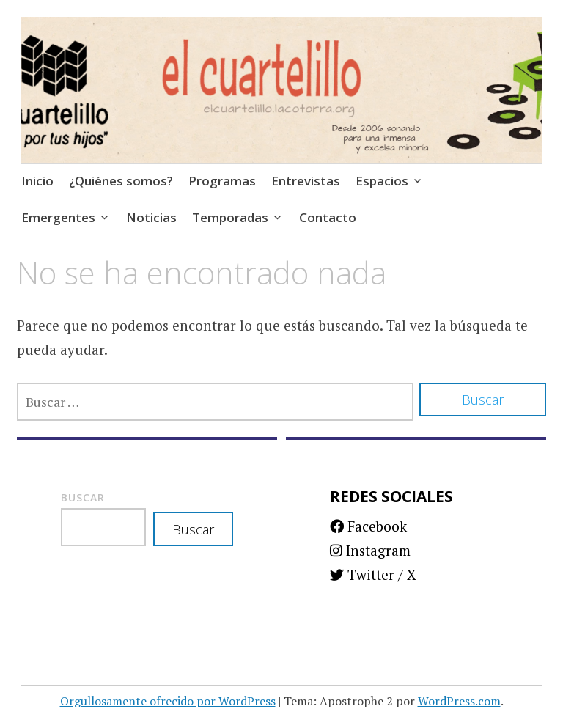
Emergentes (58, 217)
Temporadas (230, 217)
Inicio (37, 181)
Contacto (328, 217)
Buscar (83, 497)
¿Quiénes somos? (121, 181)
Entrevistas (306, 181)
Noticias (151, 217)
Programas (222, 181)
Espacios (382, 181)
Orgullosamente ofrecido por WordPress (168, 701)
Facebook (368, 526)
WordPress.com (459, 701)
